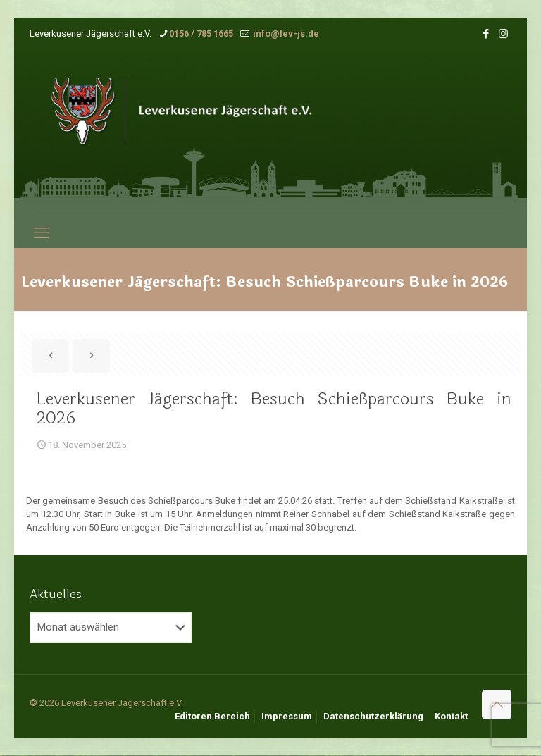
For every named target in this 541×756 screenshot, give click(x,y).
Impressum (287, 716)
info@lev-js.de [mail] (285, 33)
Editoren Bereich (212, 716)
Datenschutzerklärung (373, 716)
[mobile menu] (42, 233)
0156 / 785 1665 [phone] (201, 33)
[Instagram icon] (503, 34)
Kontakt (451, 716)
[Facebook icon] (486, 34)
